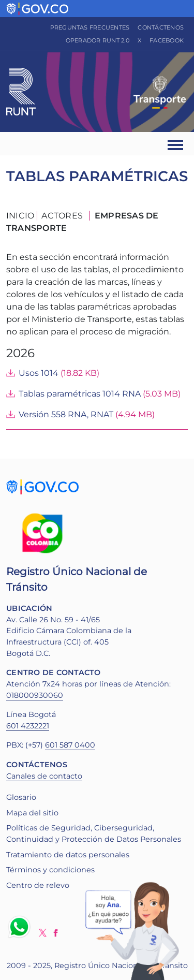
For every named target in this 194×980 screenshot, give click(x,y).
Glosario (21, 797)
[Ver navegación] (176, 144)
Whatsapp (21, 927)
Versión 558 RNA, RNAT (66, 414)
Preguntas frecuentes (90, 27)
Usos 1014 (39, 373)
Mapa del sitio (32, 813)
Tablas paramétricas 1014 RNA (80, 394)
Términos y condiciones (50, 870)
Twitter (43, 933)
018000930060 (35, 695)
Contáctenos (161, 27)
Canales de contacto (44, 776)
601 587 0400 (70, 745)
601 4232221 (28, 726)
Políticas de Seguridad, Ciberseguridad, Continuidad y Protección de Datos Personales (94, 833)
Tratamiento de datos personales (68, 855)
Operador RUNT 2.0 (98, 40)
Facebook (167, 40)
